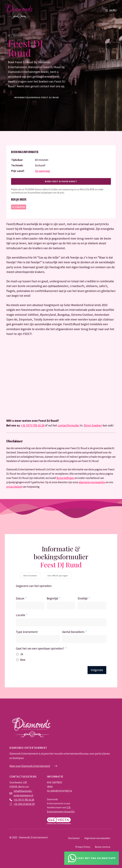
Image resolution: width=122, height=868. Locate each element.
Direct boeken (93, 425)
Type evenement (27, 632)
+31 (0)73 (19, 800)
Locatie (20, 615)
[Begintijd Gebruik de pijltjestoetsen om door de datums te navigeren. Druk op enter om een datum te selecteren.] (61, 605)
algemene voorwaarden (92, 482)
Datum (20, 598)
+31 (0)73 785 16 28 (33, 425)
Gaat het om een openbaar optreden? (40, 648)
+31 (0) (17, 804)
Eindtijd (83, 598)
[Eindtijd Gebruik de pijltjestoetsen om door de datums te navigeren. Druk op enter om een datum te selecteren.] (92, 605)
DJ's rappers (15, 35)
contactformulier (69, 425)
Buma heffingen (65, 478)
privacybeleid (14, 487)
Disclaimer (74, 838)
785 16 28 (29, 800)
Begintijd (52, 598)
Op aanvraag (42, 171)
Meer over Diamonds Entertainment (30, 766)
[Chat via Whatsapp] (92, 858)
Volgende (97, 670)
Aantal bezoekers (73, 632)
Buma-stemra (103, 847)
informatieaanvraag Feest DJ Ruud (37, 97)
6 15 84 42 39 (28, 804)
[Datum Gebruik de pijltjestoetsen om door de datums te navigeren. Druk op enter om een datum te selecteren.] (30, 605)
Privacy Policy (83, 847)
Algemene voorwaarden (97, 838)
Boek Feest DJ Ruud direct (61, 181)
